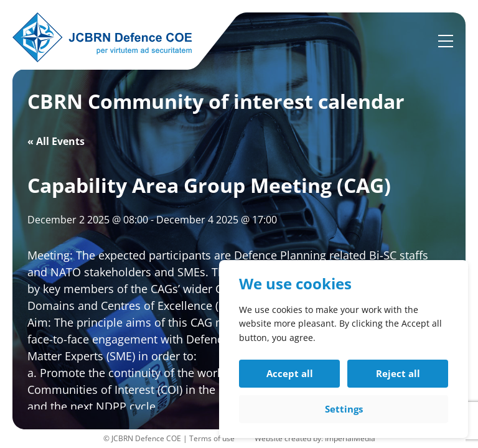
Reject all (398, 373)
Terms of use (212, 438)
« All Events (56, 141)
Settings (344, 409)
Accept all (290, 373)
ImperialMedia (350, 438)
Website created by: (290, 438)
